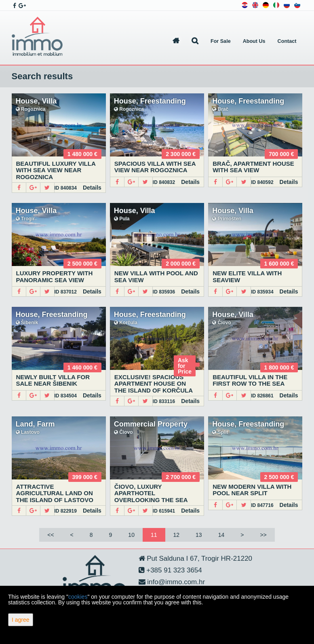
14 (221, 535)
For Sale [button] (221, 41)
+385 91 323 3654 (173, 570)
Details (92, 188)
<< (51, 535)
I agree (21, 620)
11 (154, 535)
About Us (254, 41)
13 (199, 535)
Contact (287, 41)
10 (131, 535)
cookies (78, 597)
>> (263, 535)
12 (177, 535)
